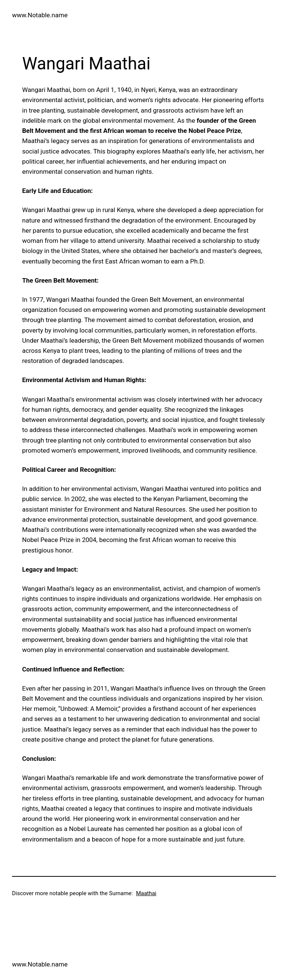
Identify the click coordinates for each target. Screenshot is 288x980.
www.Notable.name (40, 15)
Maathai (146, 893)
